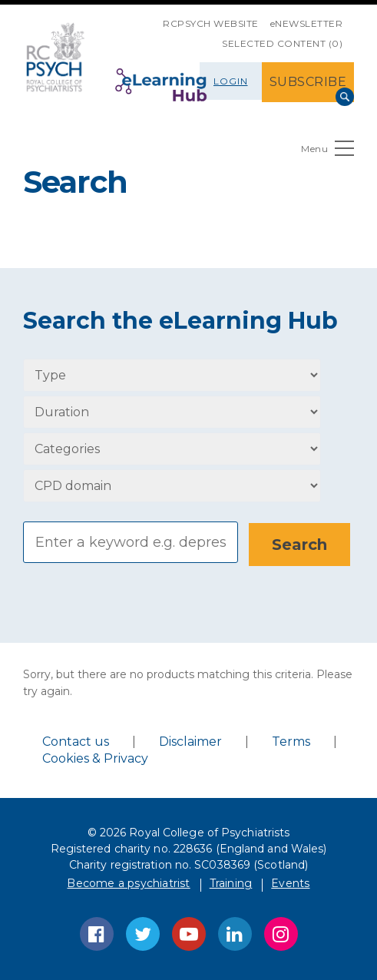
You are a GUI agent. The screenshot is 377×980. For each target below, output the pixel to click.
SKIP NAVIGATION (151, 18)
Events (290, 882)
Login (231, 81)
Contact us (76, 741)
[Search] (131, 542)
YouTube (189, 933)
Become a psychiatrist (128, 882)
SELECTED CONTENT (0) (282, 43)
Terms (291, 741)
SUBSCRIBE (308, 82)
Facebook (97, 933)
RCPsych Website (211, 23)
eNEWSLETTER (307, 23)
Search (345, 97)
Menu (327, 152)
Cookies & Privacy (95, 758)
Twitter (143, 933)
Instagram (281, 933)
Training (231, 882)
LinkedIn (235, 933)
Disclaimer (190, 741)
